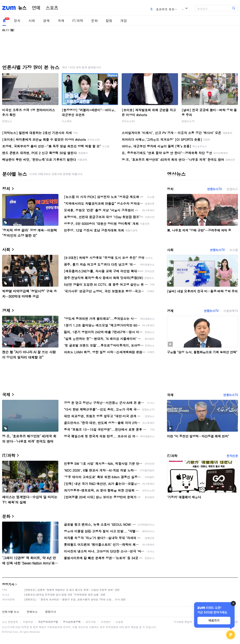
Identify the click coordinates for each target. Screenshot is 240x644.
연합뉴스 (7, 121)
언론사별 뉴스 (11, 612)
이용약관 (28, 622)
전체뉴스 (32, 612)
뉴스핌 (234, 250)
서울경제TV (231, 311)
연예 (36, 8)
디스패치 (67, 121)
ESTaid (8, 632)
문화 (94, 21)
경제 (46, 21)
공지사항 (91, 622)
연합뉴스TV (188, 121)
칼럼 (109, 21)
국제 (61, 21)
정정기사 (8, 584)
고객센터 (106, 622)
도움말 (119, 622)
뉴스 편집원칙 (10, 622)
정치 (17, 21)
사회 (32, 21)
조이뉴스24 (128, 121)
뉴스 (22, 8)
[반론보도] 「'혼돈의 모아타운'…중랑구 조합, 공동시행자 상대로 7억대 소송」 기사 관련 (75, 599)
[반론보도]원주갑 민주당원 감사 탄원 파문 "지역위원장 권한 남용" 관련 (65, 595)
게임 (124, 21)
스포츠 (52, 8)
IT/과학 (78, 21)
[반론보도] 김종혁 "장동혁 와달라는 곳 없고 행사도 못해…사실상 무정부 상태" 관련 (72, 590)
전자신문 (232, 456)
